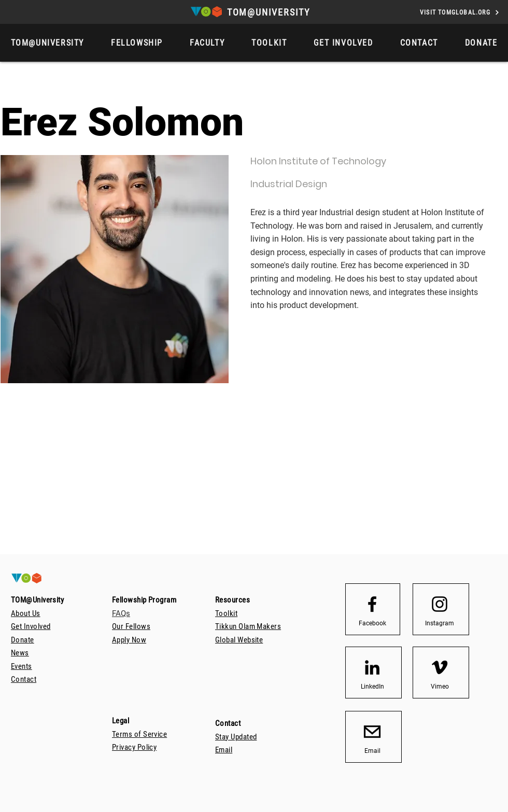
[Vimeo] (440, 687)
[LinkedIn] (372, 687)
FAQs (121, 613)
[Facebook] (372, 623)
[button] (481, 43)
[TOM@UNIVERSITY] (270, 12)
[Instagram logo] (440, 604)
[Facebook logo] (372, 604)
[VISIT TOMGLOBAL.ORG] (460, 12)
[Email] (372, 751)
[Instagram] (440, 623)
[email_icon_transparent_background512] (372, 732)
